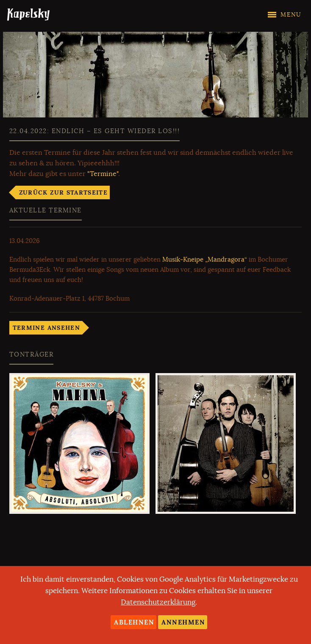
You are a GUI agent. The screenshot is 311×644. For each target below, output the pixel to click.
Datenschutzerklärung (158, 602)
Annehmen (183, 622)
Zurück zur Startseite (63, 192)
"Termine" (103, 174)
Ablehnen (134, 622)
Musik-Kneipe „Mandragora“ (205, 259)
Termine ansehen (46, 328)
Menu (291, 15)
